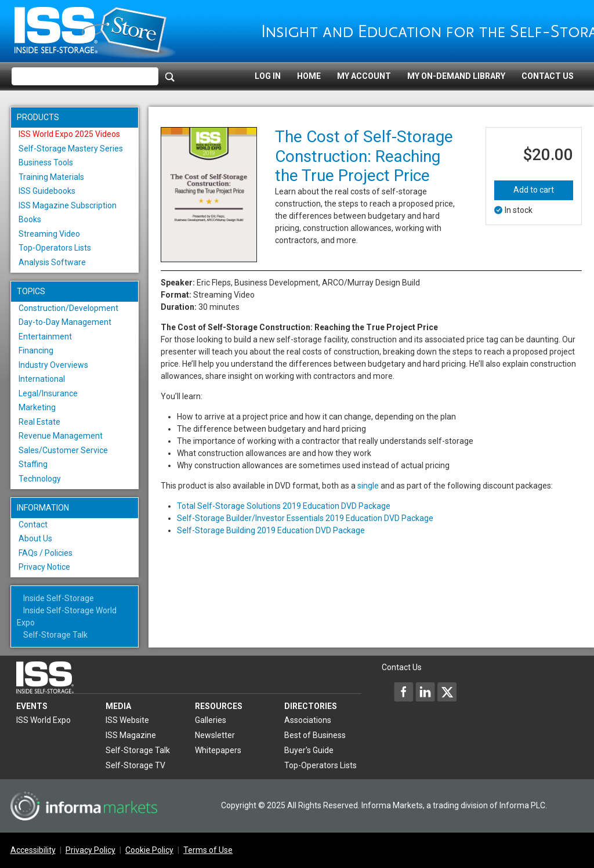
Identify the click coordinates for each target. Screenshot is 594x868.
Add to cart (534, 190)
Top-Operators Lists (55, 248)
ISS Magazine (131, 735)
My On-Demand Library (456, 76)
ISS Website (127, 720)
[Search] (170, 77)
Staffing (33, 464)
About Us (35, 538)
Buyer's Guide (309, 750)
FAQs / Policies (46, 553)
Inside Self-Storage (59, 598)
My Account (364, 76)
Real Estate (39, 422)
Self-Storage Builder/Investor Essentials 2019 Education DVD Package (305, 518)
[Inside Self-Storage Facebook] (404, 692)
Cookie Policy (149, 850)
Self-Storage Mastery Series (71, 149)
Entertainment (45, 337)
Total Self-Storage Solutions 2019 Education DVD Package (284, 506)
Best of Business (315, 735)
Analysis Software (52, 262)
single (368, 486)
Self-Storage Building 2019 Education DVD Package (271, 530)
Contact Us (548, 76)
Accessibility (33, 850)
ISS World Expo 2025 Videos (69, 134)
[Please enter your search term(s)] (85, 77)
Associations (308, 720)
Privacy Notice (44, 567)
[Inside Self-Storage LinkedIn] (425, 692)
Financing (36, 350)
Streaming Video (49, 234)
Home (309, 76)
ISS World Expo (44, 720)
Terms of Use (208, 850)
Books (30, 219)
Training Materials (51, 177)
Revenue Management (61, 436)
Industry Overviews (53, 365)
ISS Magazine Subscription (68, 205)
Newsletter (215, 735)
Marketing (37, 407)
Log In (268, 76)
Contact (33, 525)
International (42, 379)
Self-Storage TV (135, 765)
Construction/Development (68, 308)
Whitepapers (218, 750)
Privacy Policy (90, 850)
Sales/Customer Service (63, 450)
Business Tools (46, 162)
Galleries (211, 720)
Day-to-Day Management (65, 322)
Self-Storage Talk (55, 635)
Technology (40, 479)
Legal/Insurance (48, 393)
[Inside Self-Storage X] (447, 692)
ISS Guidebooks (47, 191)
